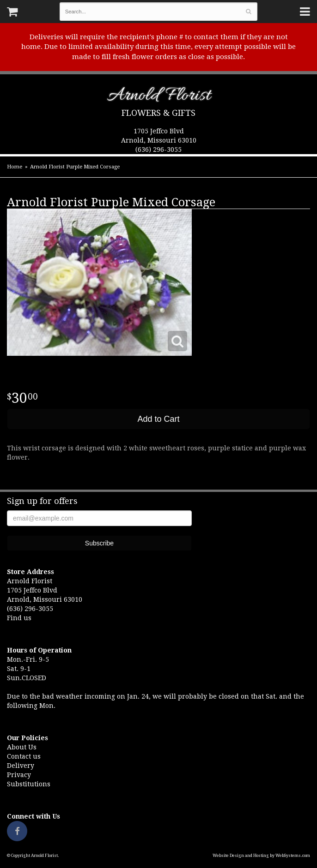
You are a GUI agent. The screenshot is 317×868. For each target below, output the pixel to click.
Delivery (21, 766)
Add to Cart (158, 419)
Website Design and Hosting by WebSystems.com (261, 856)
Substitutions (29, 784)
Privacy (19, 775)
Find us (19, 618)
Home (15, 167)
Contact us (24, 756)
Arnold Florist (159, 97)
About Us (22, 747)
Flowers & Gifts (158, 113)
